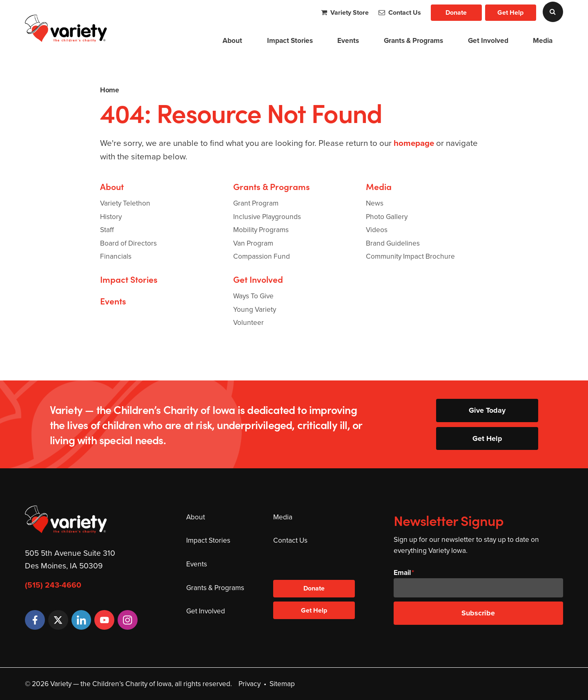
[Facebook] (35, 620)
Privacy (249, 684)
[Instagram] (128, 620)
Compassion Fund (262, 256)
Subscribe (478, 613)
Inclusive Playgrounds (267, 217)
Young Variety (255, 309)
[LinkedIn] (81, 620)
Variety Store (345, 12)
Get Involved (488, 40)
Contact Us (400, 12)
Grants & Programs (413, 40)
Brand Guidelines (393, 243)
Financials (116, 256)
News (375, 203)
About (232, 40)
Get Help (510, 12)
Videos (377, 230)
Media (543, 40)
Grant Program (256, 203)
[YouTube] (104, 620)
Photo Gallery (387, 217)
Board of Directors (128, 243)
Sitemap (282, 684)
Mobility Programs (261, 230)
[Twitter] (58, 620)
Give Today (487, 410)
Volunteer (248, 322)
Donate (456, 12)
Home (109, 90)
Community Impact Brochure (410, 256)
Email (402, 573)
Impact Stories (290, 40)
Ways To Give (253, 296)
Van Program (253, 243)
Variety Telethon (125, 203)
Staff (107, 230)
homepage (414, 143)
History (111, 217)
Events (348, 40)
